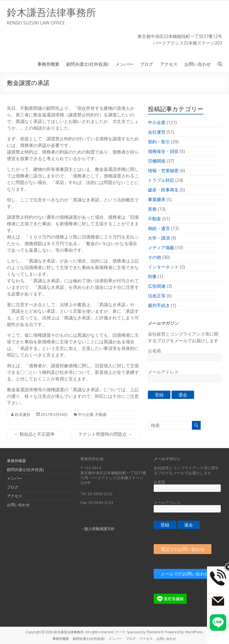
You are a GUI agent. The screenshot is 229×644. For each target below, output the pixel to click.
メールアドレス (163, 372)
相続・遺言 (159, 228)
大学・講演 (159, 238)
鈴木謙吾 (23, 414)
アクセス (169, 64)
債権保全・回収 (163, 151)
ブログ (147, 64)
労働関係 (157, 161)
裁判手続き (159, 305)
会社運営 (157, 132)
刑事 (152, 276)
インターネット (163, 267)
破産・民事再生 (163, 190)
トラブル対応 (161, 180)
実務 (152, 209)
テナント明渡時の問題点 (105, 434)
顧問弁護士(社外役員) (87, 64)
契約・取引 (159, 142)
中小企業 (86, 414)
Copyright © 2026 (40, 632)
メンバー (124, 64)
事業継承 (157, 199)
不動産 (101, 414)
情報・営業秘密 (163, 171)
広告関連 (157, 286)
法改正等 (157, 296)
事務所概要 (48, 64)
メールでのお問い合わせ (185, 574)
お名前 (154, 351)
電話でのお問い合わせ (183, 549)
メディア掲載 (161, 248)
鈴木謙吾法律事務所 (51, 13)
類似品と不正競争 (34, 434)
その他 (154, 257)
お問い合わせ (198, 64)
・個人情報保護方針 (98, 529)
